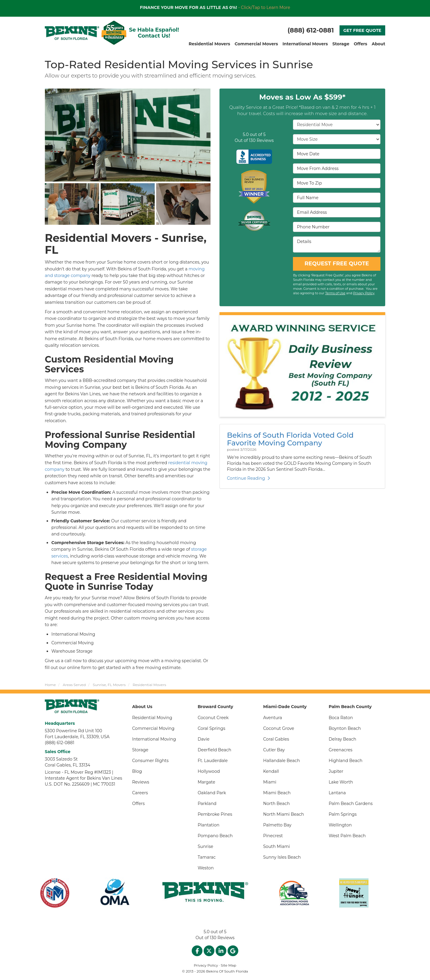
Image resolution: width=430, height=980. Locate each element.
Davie (204, 739)
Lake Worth (341, 782)
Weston (206, 868)
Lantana (337, 793)
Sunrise (205, 846)
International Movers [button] (305, 44)
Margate (206, 782)
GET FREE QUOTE (362, 30)
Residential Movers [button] (209, 44)
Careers (140, 793)
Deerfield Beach (215, 750)
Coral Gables (276, 739)
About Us (142, 707)
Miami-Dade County (285, 707)
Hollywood (209, 771)
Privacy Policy (364, 293)
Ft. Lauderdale (213, 761)
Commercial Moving (153, 728)
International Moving (154, 739)
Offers (139, 803)
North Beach (276, 803)
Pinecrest (273, 836)
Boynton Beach (345, 728)
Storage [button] (341, 44)
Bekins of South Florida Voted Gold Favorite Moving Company (290, 439)
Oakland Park (212, 793)
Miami (270, 782)
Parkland (207, 803)
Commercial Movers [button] (256, 44)
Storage (140, 750)
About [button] (378, 44)
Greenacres (341, 750)
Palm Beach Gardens (351, 803)
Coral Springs (211, 728)
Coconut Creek (213, 718)
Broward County (215, 707)
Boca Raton (341, 718)
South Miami (277, 846)
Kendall (271, 771)
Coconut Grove (279, 728)
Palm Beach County (350, 707)
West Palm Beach (347, 836)
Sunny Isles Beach (282, 857)
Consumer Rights (150, 761)
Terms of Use (335, 293)
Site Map (228, 965)
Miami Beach (277, 793)
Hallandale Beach (281, 761)
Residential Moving (152, 718)
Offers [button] (361, 44)
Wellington (340, 825)
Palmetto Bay (277, 825)
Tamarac (207, 857)
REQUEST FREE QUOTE (337, 264)
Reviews (141, 782)
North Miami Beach (284, 814)
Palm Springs (343, 814)
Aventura (272, 718)
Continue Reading (248, 478)
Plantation (209, 825)
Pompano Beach (215, 836)
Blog (137, 771)
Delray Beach (343, 739)
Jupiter (336, 771)
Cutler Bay (274, 750)
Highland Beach (346, 761)
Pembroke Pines (215, 814)
